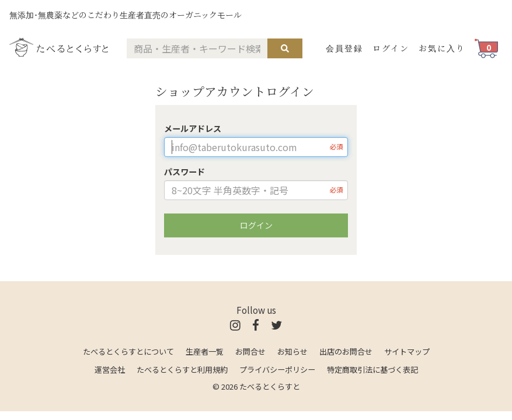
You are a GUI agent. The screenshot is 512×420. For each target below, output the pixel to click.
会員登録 (344, 48)
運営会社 (110, 370)
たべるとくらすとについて (128, 351)
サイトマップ (407, 351)
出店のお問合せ (346, 351)
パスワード (184, 171)
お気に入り (442, 48)
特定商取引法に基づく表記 (372, 370)
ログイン (391, 48)
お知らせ (292, 351)
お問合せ (250, 351)
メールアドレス (193, 128)
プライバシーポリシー (277, 370)
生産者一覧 (205, 351)
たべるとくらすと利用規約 (182, 370)
